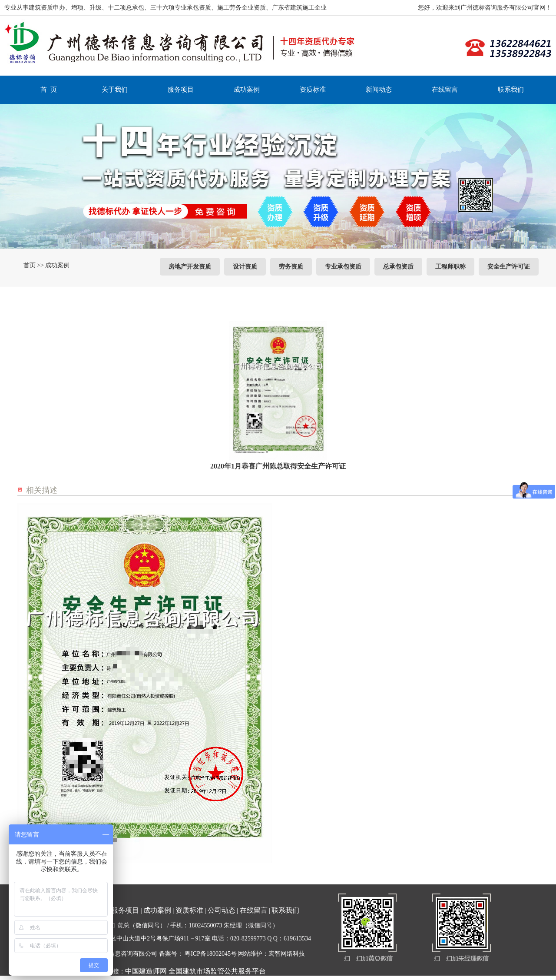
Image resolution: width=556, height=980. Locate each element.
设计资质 (245, 267)
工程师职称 (450, 267)
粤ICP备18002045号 (211, 954)
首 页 (49, 90)
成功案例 (247, 90)
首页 (30, 265)
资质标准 (313, 90)
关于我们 (115, 90)
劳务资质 (291, 267)
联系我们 (511, 90)
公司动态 (222, 910)
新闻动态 (379, 90)
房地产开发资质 (190, 267)
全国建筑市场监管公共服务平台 (217, 971)
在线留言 (445, 90)
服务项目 (181, 90)
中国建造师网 (146, 971)
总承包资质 (398, 267)
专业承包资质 (343, 267)
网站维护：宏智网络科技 (271, 954)
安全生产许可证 (509, 267)
